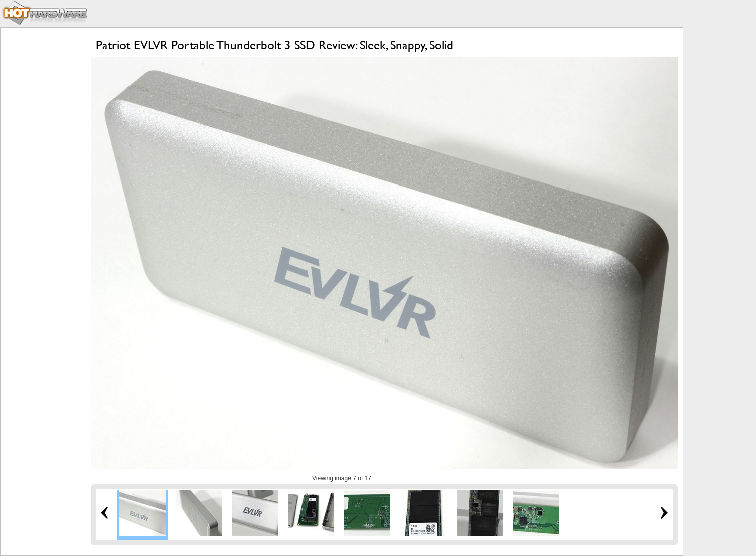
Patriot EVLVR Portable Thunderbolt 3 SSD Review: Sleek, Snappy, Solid (275, 45)
